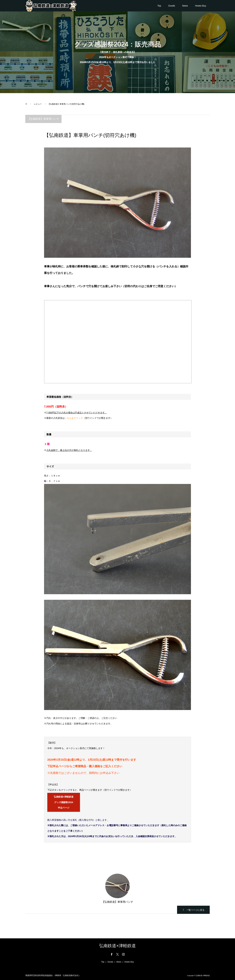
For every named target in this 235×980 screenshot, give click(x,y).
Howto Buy (201, 6)
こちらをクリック (74, 418)
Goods (172, 6)
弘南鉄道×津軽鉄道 (117, 946)
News (185, 6)
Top (159, 6)
